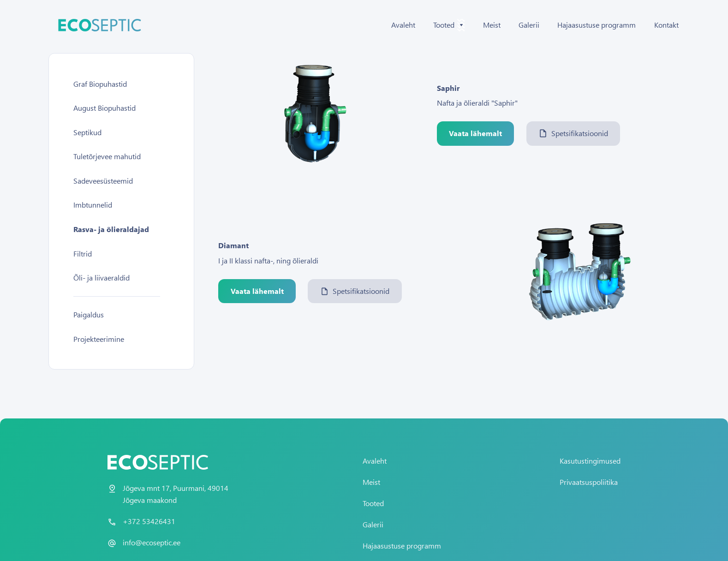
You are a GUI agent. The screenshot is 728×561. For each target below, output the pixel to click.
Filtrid (83, 254)
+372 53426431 (149, 521)
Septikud (87, 132)
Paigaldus (89, 314)
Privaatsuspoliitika (589, 482)
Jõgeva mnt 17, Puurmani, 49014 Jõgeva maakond (176, 494)
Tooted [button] (449, 25)
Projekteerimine (99, 339)
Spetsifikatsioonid (573, 133)
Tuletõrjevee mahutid (107, 156)
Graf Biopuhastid (100, 84)
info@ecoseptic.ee (152, 542)
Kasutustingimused (590, 461)
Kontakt (666, 25)
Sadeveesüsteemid (103, 181)
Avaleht (403, 25)
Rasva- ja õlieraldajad (111, 229)
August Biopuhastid (104, 108)
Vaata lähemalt (475, 133)
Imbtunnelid (93, 205)
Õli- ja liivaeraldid (101, 278)
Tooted (373, 503)
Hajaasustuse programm (597, 25)
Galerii (529, 25)
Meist (492, 25)
